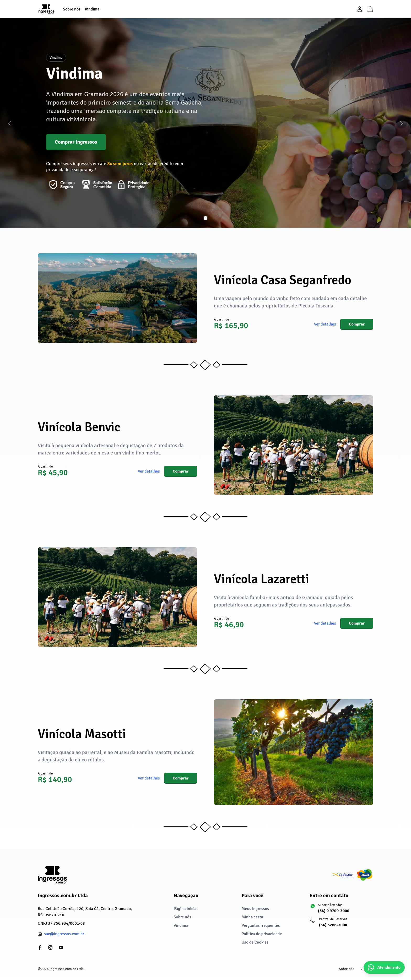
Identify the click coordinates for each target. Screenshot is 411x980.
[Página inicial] (46, 9)
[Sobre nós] (72, 9)
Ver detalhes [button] (325, 324)
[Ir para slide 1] (206, 218)
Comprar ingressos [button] (76, 142)
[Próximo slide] (402, 123)
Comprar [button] (357, 324)
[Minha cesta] (370, 9)
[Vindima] (92, 9)
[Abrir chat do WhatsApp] (384, 967)
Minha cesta (252, 917)
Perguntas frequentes (261, 925)
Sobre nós (182, 917)
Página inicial (186, 909)
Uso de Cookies (255, 942)
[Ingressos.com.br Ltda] (52, 875)
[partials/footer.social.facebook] (40, 947)
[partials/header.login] (360, 9)
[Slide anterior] (9, 123)
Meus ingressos (255, 909)
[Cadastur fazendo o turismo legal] (352, 875)
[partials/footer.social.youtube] (61, 947)
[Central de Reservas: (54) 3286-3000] (341, 925)
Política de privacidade (262, 934)
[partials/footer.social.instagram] (50, 947)
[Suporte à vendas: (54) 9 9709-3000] (341, 911)
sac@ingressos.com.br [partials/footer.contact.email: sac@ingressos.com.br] (64, 934)
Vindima (181, 925)
